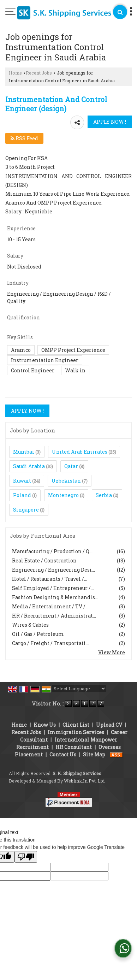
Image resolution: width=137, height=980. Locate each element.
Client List (76, 725)
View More (112, 652)
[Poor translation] (26, 857)
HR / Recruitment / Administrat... (54, 616)
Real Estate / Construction (44, 560)
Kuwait (22, 481)
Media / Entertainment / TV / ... (51, 606)
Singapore (26, 510)
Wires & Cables (30, 625)
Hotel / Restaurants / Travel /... (50, 579)
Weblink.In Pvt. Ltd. (85, 781)
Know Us (45, 725)
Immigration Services (76, 732)
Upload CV (109, 725)
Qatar (71, 466)
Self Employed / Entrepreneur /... (53, 588)
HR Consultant (74, 747)
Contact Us (63, 754)
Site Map (94, 754)
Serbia (104, 495)
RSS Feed (24, 138)
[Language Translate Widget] (79, 689)
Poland (22, 495)
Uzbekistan (66, 481)
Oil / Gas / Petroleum (38, 634)
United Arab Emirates (80, 452)
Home (15, 73)
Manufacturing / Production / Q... (52, 551)
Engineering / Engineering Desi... (53, 570)
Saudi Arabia (29, 466)
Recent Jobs (39, 73)
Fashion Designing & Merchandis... (55, 597)
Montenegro (63, 495)
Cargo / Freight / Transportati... (50, 643)
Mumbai (24, 452)
